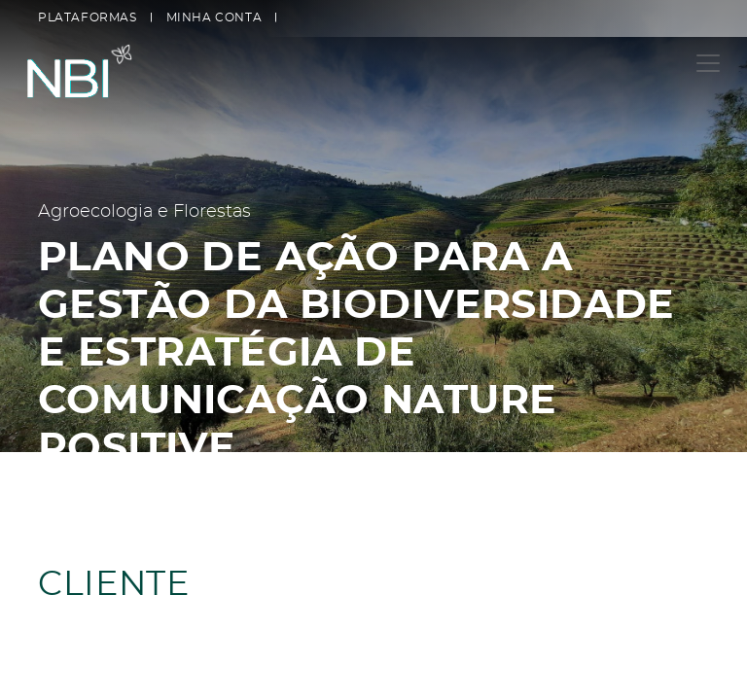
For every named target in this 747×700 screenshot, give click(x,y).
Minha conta (214, 17)
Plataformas (88, 17)
